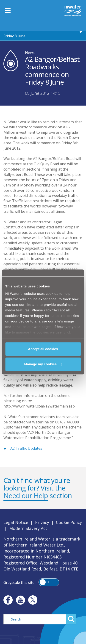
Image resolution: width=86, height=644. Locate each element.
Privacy (42, 522)
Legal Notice (16, 522)
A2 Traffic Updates (26, 448)
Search (71, 619)
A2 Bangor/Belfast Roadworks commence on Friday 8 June (42, 31)
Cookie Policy (69, 522)
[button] (49, 582)
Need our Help (26, 495)
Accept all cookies (43, 349)
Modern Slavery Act (28, 528)
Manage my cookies (43, 364)
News (30, 53)
